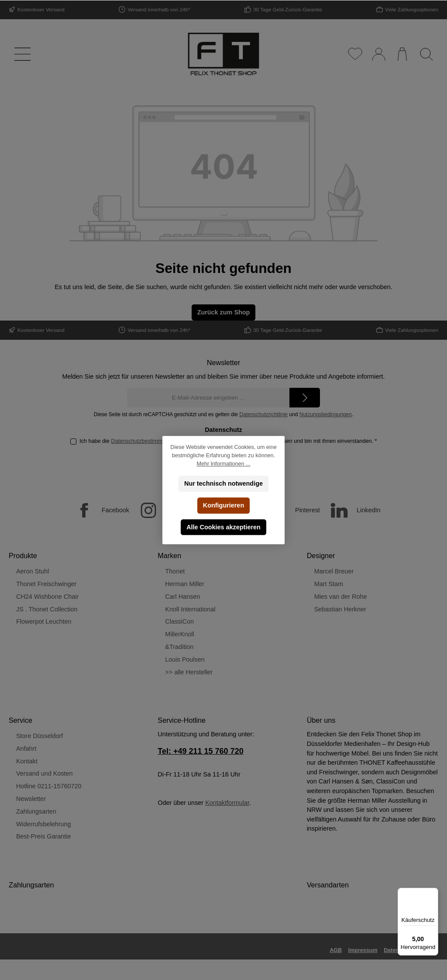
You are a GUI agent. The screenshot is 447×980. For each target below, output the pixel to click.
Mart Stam (329, 584)
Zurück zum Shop (224, 312)
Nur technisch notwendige (223, 483)
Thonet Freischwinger (46, 584)
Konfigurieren (223, 505)
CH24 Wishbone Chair (47, 597)
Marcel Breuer (334, 571)
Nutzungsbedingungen (326, 414)
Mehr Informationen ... (223, 464)
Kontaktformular (227, 803)
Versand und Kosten (45, 773)
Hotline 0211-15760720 (49, 786)
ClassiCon (179, 621)
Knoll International (190, 609)
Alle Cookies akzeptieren (223, 527)
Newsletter (31, 799)
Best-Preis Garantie (44, 836)
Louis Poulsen (185, 659)
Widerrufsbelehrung (44, 824)
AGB (336, 950)
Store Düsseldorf (40, 736)
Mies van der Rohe (341, 597)
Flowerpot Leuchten (44, 621)
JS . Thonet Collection (47, 609)
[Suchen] (426, 54)
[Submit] (305, 398)
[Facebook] (98, 510)
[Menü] (21, 54)
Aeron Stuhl (33, 571)
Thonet (175, 571)
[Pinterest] (290, 510)
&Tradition (179, 647)
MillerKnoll (179, 634)
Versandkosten (305, 967)
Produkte (23, 556)
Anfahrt (26, 749)
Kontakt (27, 761)
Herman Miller (185, 584)
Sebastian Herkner (340, 609)
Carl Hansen (182, 597)
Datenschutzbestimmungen (144, 441)
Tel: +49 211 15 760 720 (200, 751)
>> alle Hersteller (189, 672)
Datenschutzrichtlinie (263, 414)
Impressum (363, 950)
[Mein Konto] (378, 54)
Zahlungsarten (36, 811)
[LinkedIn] (351, 510)
